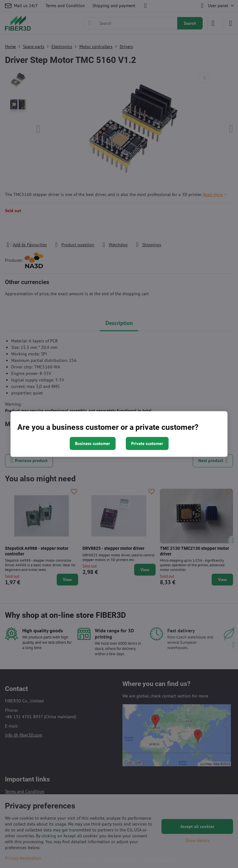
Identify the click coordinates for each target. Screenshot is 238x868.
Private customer (147, 443)
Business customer (93, 443)
